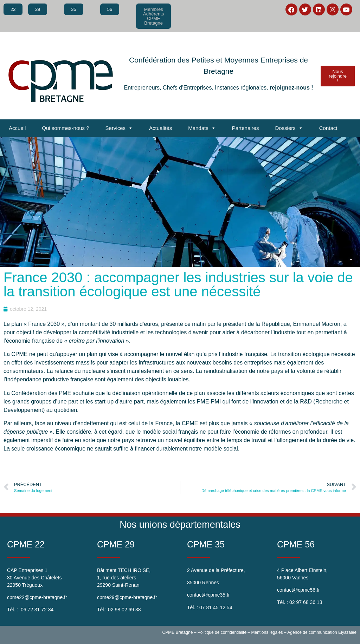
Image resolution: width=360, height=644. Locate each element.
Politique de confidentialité (222, 632)
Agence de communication (312, 632)
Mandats (202, 128)
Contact (328, 128)
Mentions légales (267, 632)
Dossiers (289, 128)
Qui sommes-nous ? (65, 128)
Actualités (160, 128)
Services (119, 128)
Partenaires (246, 128)
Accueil (17, 128)
